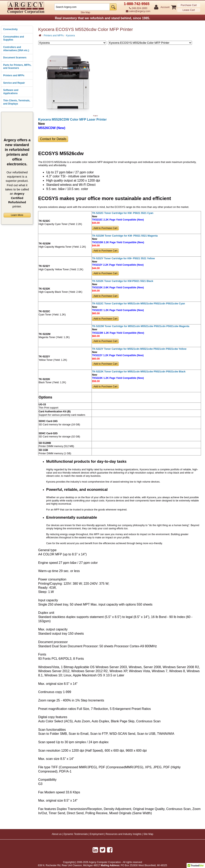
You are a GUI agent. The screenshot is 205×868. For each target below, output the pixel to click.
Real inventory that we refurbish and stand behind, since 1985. (102, 18)
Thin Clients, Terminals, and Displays (17, 102)
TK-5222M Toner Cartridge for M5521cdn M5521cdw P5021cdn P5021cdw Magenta (141, 326)
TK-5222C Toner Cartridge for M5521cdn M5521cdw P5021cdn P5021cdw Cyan (138, 304)
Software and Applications (11, 92)
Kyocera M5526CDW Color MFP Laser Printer (72, 119)
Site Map (85, 12)
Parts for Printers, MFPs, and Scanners (17, 67)
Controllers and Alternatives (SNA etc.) (16, 49)
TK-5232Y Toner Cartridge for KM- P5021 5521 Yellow (123, 258)
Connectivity (10, 29)
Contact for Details (53, 139)
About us (57, 834)
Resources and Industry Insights (124, 834)
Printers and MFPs (14, 75)
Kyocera (70, 36)
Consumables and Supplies (14, 38)
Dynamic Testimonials (76, 834)
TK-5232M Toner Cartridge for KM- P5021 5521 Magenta (125, 236)
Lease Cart (189, 10)
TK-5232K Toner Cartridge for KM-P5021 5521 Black (123, 281)
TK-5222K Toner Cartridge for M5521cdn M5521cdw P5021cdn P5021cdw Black (139, 372)
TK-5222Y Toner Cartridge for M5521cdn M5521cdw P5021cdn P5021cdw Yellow (139, 349)
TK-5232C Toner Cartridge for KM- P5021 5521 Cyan (123, 213)
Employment (97, 834)
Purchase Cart (189, 5)
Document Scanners (15, 58)
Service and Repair (14, 83)
